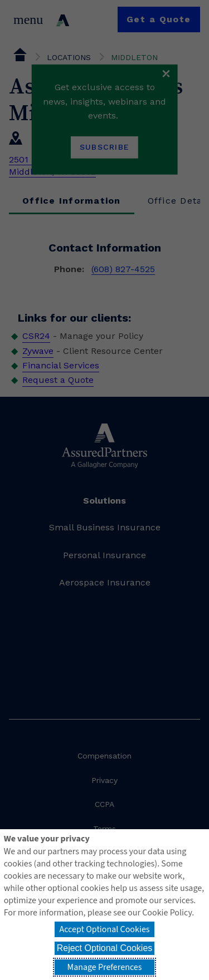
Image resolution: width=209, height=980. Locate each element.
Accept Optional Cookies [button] (104, 929)
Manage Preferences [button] (105, 967)
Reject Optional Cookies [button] (105, 948)
